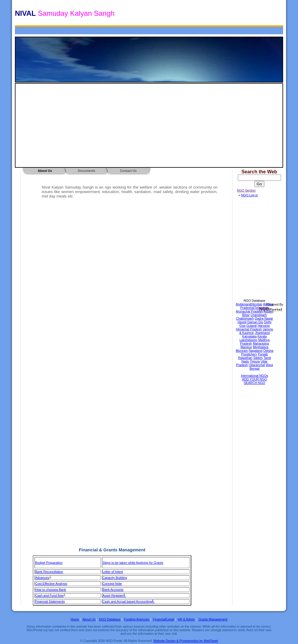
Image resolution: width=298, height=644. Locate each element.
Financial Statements (50, 601)
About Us (45, 171)
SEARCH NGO (254, 383)
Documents (86, 171)
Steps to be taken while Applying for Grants (133, 563)
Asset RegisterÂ (114, 595)
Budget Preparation (49, 563)
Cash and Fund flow (49, 595)
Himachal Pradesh (249, 329)
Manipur (246, 347)
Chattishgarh (245, 318)
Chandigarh (259, 315)
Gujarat (251, 326)
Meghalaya (261, 347)
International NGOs (254, 376)
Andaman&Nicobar (249, 304)
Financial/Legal (164, 619)
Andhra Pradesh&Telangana (257, 306)
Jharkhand (262, 333)
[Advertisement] (149, 125)
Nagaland (256, 351)
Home (75, 619)
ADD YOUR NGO (254, 379)
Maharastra (261, 343)
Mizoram (242, 351)
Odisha (268, 351)
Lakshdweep (249, 340)
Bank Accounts (113, 589)
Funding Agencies (137, 619)
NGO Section (246, 190)
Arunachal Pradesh (249, 311)
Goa (242, 326)
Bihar (246, 315)
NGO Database (255, 301)
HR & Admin (186, 619)
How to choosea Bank (51, 589)
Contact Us (128, 171)
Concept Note (112, 584)
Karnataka (250, 336)
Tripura (255, 361)
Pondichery (249, 354)
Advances (42, 578)
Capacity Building (115, 578)
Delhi (268, 322)
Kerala (262, 336)
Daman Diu (255, 322)
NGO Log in (249, 195)
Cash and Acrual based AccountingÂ (129, 601)
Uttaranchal (257, 365)
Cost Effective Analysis (51, 584)
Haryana (263, 326)
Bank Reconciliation (49, 572)
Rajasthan (245, 358)
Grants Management (213, 619)
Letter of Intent (113, 572)
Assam (268, 311)
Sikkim (258, 358)
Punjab (263, 354)
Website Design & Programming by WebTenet (186, 641)
